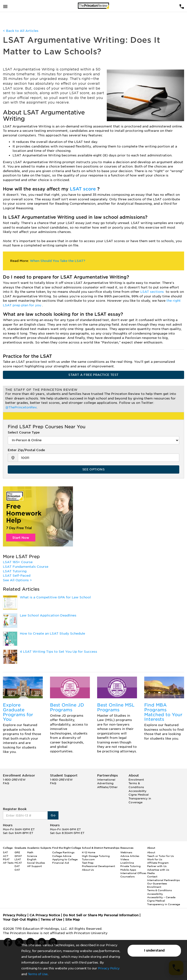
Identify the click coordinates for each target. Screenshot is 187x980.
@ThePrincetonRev (21, 407)
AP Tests (8, 863)
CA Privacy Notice (45, 915)
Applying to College (65, 859)
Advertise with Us (158, 870)
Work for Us (155, 859)
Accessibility (137, 791)
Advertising (105, 783)
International (106, 780)
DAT (17, 866)
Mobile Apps (128, 870)
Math (30, 852)
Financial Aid (61, 863)
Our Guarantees (157, 883)
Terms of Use (38, 974)
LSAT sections (153, 292)
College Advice (62, 856)
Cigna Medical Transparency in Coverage (140, 798)
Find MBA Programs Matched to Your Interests (163, 712)
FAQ (6, 783)
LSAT (18, 859)
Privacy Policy (109, 968)
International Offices (133, 873)
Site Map (72, 920)
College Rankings (63, 852)
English (32, 859)
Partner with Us (157, 866)
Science (32, 856)
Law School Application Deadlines (48, 615)
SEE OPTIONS (93, 469)
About (151, 852)
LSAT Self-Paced (17, 576)
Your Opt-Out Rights (20, 920)
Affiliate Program (158, 863)
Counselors (127, 876)
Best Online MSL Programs (116, 707)
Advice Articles (130, 856)
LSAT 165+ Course (18, 562)
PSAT (6, 859)
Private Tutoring (130, 866)
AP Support (34, 866)
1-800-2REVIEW (14, 780)
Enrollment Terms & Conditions (136, 783)
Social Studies (36, 863)
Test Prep (88, 863)
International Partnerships (163, 880)
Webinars (126, 852)
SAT (5, 852)
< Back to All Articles (21, 31)
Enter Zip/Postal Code (26, 450)
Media (151, 873)
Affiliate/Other (107, 787)
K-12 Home (89, 852)
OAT (17, 870)
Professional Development (98, 866)
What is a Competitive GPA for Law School (55, 597)
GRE (17, 852)
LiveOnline (127, 863)
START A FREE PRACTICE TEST (93, 375)
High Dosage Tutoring (96, 856)
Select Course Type (24, 432)
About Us (88, 870)
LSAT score (83, 189)
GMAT (18, 856)
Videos (125, 859)
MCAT (18, 863)
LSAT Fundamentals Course (26, 567)
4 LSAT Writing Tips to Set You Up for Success (58, 652)
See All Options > (17, 580)
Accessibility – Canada (161, 897)
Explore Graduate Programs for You (18, 712)
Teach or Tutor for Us (160, 856)
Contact (152, 876)
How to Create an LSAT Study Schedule (52, 633)
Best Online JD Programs (67, 707)
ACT (6, 856)
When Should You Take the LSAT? (58, 261)
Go (53, 815)
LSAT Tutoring (15, 571)
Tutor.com (88, 859)
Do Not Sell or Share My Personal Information (101, 915)
